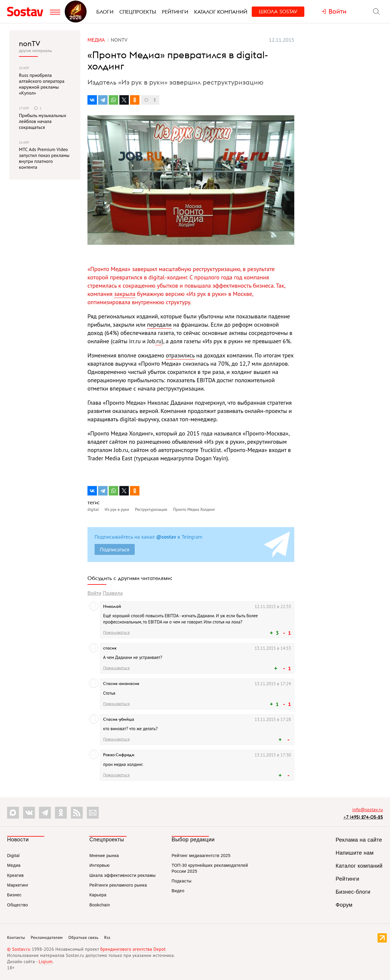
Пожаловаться (116, 632)
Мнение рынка (104, 856)
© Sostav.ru (19, 949)
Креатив (15, 875)
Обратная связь (84, 937)
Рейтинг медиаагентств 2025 (201, 856)
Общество (18, 905)
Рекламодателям (47, 937)
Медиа (14, 865)
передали (159, 325)
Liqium (46, 962)
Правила (113, 593)
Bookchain (100, 905)
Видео (178, 891)
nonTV (30, 43)
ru (159, 341)
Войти (94, 593)
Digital (13, 856)
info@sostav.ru (368, 810)
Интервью (99, 865)
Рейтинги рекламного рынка (118, 885)
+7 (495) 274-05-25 (363, 817)
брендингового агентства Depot (133, 949)
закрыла (125, 294)
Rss (107, 937)
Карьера (98, 895)
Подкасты (182, 881)
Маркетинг (18, 885)
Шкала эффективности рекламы (122, 875)
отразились (180, 355)
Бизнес (14, 895)
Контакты (16, 937)
